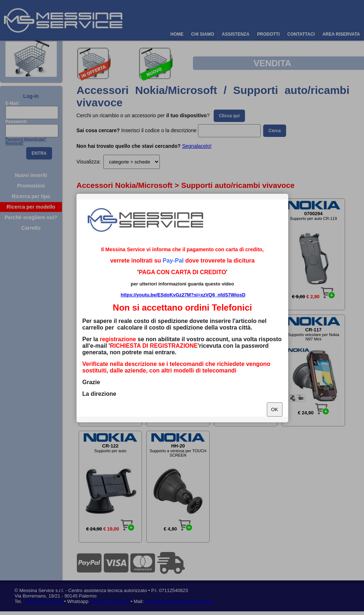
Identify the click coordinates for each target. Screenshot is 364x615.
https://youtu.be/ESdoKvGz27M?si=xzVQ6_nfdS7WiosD (183, 295)
